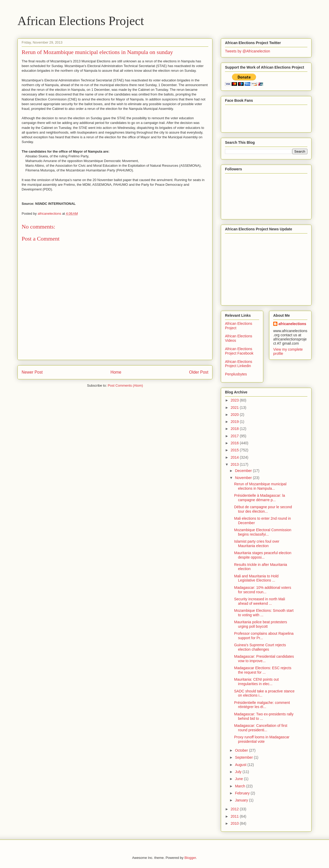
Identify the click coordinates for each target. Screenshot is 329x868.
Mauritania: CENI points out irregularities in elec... (256, 682)
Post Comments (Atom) (125, 385)
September (244, 757)
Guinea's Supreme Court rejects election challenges (260, 647)
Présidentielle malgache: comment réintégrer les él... (262, 705)
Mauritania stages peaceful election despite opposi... (263, 555)
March (240, 786)
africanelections (292, 324)
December (244, 471)
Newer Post (32, 372)
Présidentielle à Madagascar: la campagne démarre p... (260, 498)
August (241, 765)
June (239, 779)
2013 (235, 464)
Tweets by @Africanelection (248, 51)
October (242, 750)
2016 (235, 443)
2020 (235, 415)
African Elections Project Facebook (239, 351)
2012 (235, 809)
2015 (235, 450)
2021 (235, 408)
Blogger (190, 858)
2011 (235, 816)
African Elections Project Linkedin (239, 364)
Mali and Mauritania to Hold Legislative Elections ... (256, 578)
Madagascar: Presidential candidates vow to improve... (264, 659)
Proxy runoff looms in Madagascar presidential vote (262, 739)
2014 (235, 457)
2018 (235, 429)
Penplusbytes (236, 374)
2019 (235, 422)
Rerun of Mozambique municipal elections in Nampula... (260, 486)
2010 (235, 823)
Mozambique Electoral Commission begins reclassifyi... (263, 532)
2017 (235, 436)
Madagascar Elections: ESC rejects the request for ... (263, 670)
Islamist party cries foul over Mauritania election (257, 544)
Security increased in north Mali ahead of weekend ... (260, 601)
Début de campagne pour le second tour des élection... (263, 509)
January (242, 800)
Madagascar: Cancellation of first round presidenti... (261, 728)
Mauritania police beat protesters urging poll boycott (261, 624)
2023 (235, 400)
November (244, 478)
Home (116, 372)
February (243, 793)
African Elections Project (81, 21)
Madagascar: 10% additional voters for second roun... (263, 590)
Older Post (199, 372)
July (239, 772)
